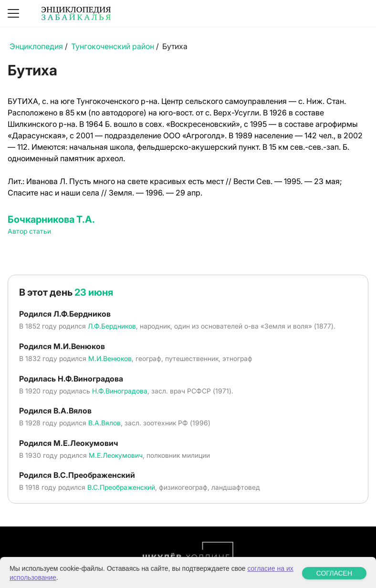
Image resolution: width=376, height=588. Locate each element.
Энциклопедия (36, 46)
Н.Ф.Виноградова (120, 391)
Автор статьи (29, 231)
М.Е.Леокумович (116, 455)
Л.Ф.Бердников (112, 326)
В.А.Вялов (104, 423)
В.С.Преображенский (121, 487)
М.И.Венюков (110, 358)
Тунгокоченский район (113, 46)
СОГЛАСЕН (334, 581)
